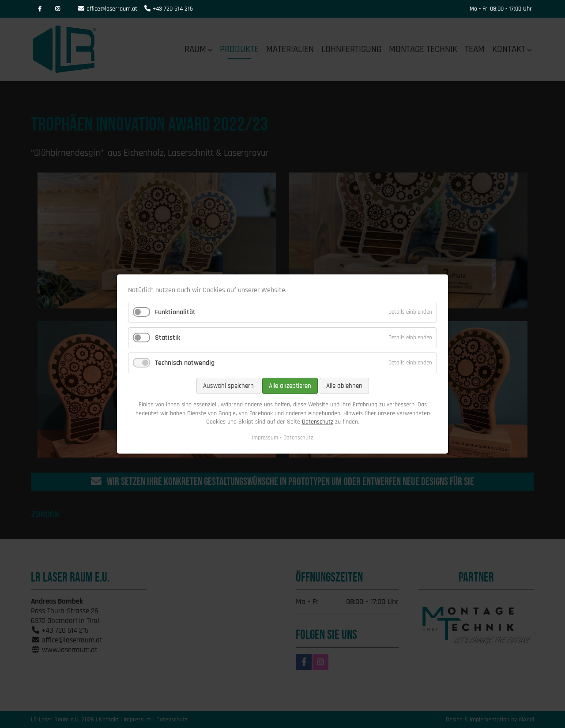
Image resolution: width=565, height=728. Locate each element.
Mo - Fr (478, 9)
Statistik (168, 338)
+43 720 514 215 (173, 9)
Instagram (57, 9)
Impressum (265, 438)
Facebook (40, 9)
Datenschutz (318, 422)
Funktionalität (175, 313)
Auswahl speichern (228, 386)
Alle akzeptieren (290, 386)
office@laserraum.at (112, 9)
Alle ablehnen (344, 386)
